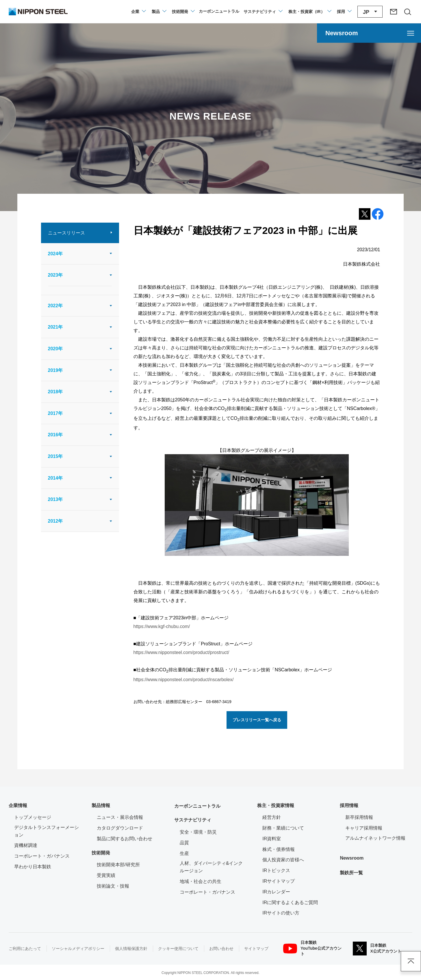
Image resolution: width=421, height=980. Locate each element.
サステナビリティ (193, 820)
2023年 (55, 275)
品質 (184, 843)
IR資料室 (272, 839)
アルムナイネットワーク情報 (379, 838)
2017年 (55, 413)
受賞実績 (106, 875)
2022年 (55, 306)
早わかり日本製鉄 (33, 867)
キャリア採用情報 (364, 828)
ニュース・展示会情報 (120, 817)
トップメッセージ (33, 817)
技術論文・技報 (113, 886)
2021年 (55, 327)
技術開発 (101, 853)
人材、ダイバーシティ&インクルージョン (211, 867)
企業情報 (18, 805)
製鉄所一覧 (351, 873)
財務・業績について (283, 828)
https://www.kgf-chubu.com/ (162, 626)
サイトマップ (256, 949)
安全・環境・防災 (198, 832)
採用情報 (349, 805)
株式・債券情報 (279, 849)
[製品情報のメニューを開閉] (159, 12)
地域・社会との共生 (201, 881)
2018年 (55, 392)
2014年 (55, 478)
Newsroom (352, 858)
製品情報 (101, 805)
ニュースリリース (66, 233)
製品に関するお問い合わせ (125, 839)
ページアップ (411, 961)
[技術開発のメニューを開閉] (183, 12)
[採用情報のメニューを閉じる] (344, 12)
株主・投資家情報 (276, 805)
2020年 (55, 349)
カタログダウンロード (120, 828)
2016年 (55, 435)
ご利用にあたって (25, 949)
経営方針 (272, 817)
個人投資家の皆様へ (283, 860)
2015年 (55, 456)
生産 (184, 853)
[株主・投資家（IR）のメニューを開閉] (310, 12)
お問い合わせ (221, 949)
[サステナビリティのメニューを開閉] (263, 12)
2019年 (55, 370)
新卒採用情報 (359, 817)
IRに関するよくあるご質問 (290, 902)
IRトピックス (276, 870)
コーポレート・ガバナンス (42, 856)
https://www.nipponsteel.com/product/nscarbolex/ (184, 680)
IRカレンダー (276, 892)
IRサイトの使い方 (281, 913)
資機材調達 (26, 845)
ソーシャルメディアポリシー (78, 949)
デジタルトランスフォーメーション (47, 831)
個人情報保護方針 (131, 949)
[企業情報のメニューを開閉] (138, 12)
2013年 (55, 499)
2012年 (55, 521)
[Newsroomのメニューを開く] (369, 33)
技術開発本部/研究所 (118, 865)
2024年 (55, 254)
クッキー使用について (178, 949)
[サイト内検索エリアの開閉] (407, 12)
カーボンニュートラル (197, 806)
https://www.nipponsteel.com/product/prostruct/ (181, 652)
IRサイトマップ (279, 881)
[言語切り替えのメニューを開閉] (370, 12)
